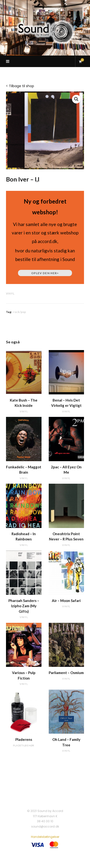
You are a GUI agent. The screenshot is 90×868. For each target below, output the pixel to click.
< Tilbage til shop (20, 86)
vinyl (10, 293)
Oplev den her (45, 273)
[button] (76, 99)
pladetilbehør (24, 745)
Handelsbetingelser (45, 837)
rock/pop (20, 312)
